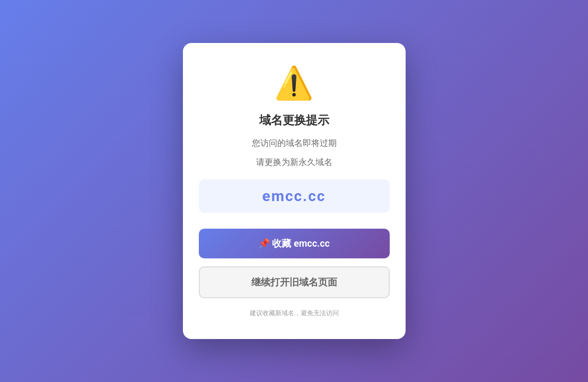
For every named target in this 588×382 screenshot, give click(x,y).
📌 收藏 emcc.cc (294, 243)
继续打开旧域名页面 (294, 282)
